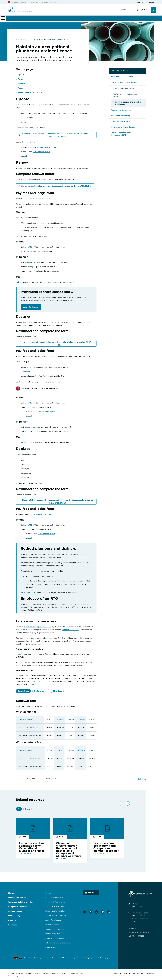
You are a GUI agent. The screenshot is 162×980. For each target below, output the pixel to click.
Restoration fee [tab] (41, 691)
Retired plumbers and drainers (31, 92)
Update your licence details (122, 76)
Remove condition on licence (123, 127)
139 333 (151, 2)
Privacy (45, 973)
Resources (13, 924)
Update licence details (55, 929)
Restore (21, 88)
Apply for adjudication (55, 906)
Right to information (33, 973)
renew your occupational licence (38, 626)
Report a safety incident (55, 911)
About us (112, 19)
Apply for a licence (53, 920)
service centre (32, 262)
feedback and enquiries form (49, 147)
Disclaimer (20, 973)
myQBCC (143, 10)
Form (27, 808)
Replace (21, 83)
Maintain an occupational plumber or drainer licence (128, 103)
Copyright (12, 973)
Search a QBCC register (55, 901)
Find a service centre (139, 912)
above (34, 684)
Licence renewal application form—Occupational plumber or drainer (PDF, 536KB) (56, 186)
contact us (31, 592)
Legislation (74, 973)
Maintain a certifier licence (123, 88)
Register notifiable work (55, 938)
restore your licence (70, 629)
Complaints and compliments (139, 932)
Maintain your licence (120, 71)
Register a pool (52, 947)
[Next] (126, 799)
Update (21, 74)
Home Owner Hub (145, 19)
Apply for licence (31, 307)
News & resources (126, 19)
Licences (15, 19)
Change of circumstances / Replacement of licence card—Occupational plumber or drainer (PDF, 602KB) (57, 501)
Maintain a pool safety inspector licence (126, 95)
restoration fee (27, 371)
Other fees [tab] (57, 691)
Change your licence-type (121, 110)
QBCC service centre (41, 152)
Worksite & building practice (55, 19)
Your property (14, 915)
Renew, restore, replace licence (124, 82)
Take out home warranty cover (58, 942)
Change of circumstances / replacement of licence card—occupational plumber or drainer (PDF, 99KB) (57, 135)
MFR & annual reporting (120, 115)
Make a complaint (53, 933)
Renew (21, 79)
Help (82, 973)
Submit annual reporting (55, 915)
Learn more (54, 2)
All (19, 808)
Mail (18, 282)
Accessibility (55, 973)
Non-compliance (98, 19)
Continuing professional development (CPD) (121, 134)
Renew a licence (52, 924)
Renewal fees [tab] (23, 691)
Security (65, 973)
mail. (25, 156)
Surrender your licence (120, 121)
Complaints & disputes (77, 19)
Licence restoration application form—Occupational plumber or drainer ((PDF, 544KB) (57, 343)
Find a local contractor (55, 897)
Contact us (139, 2)
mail (30, 416)
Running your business (31, 19)
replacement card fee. (42, 514)
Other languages (14, 975)
